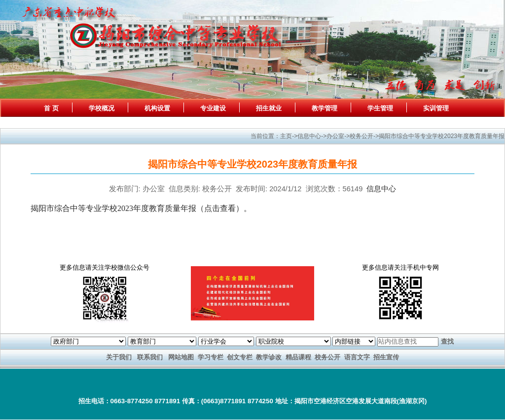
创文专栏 (240, 357)
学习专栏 (211, 357)
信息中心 (381, 189)
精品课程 (298, 357)
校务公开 (327, 357)
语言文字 (357, 357)
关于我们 (119, 357)
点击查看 (220, 208)
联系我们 (150, 357)
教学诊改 (269, 357)
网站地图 (181, 357)
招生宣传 (386, 357)
